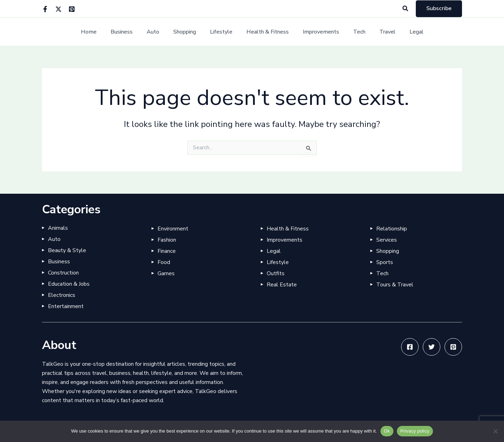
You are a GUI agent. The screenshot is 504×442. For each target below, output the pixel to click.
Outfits (276, 273)
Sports (385, 262)
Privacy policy (415, 431)
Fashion (167, 240)
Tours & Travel (395, 285)
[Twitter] (58, 9)
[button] (406, 9)
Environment (173, 229)
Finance (167, 251)
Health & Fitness (266, 32)
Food (164, 262)
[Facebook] (45, 9)
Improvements (317, 32)
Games (166, 273)
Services (387, 240)
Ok (387, 431)
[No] (495, 431)
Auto (160, 32)
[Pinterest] (72, 9)
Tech (352, 32)
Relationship (392, 229)
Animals (58, 228)
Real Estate (282, 285)
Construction (63, 273)
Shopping (189, 32)
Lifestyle (223, 32)
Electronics (62, 295)
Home (101, 32)
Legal (404, 32)
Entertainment (66, 306)
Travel (378, 32)
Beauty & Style (67, 250)
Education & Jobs (69, 284)
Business (131, 32)
